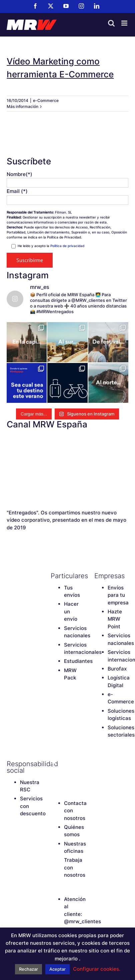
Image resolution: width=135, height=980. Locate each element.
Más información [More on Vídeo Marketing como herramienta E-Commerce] (22, 106)
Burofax (117, 669)
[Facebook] (54, 764)
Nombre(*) (19, 174)
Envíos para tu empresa (118, 595)
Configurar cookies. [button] (97, 969)
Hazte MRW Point (115, 619)
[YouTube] (77, 764)
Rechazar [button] (28, 969)
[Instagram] (54, 775)
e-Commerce (46, 100)
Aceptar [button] (57, 969)
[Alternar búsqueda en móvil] (111, 23)
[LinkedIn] (66, 775)
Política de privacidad (67, 246)
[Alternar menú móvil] (125, 23)
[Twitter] (66, 764)
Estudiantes (78, 661)
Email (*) (17, 191)
